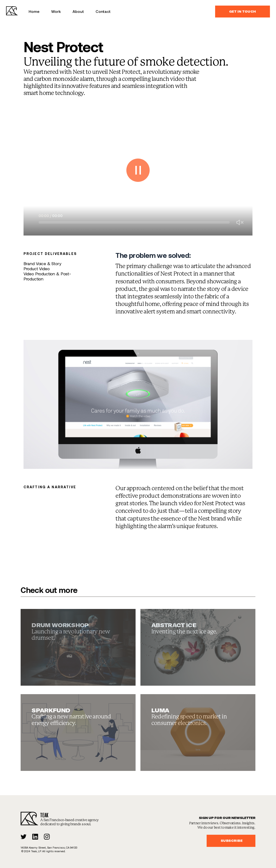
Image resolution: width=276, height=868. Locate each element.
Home (34, 11)
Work (56, 11)
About (78, 11)
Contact (103, 11)
